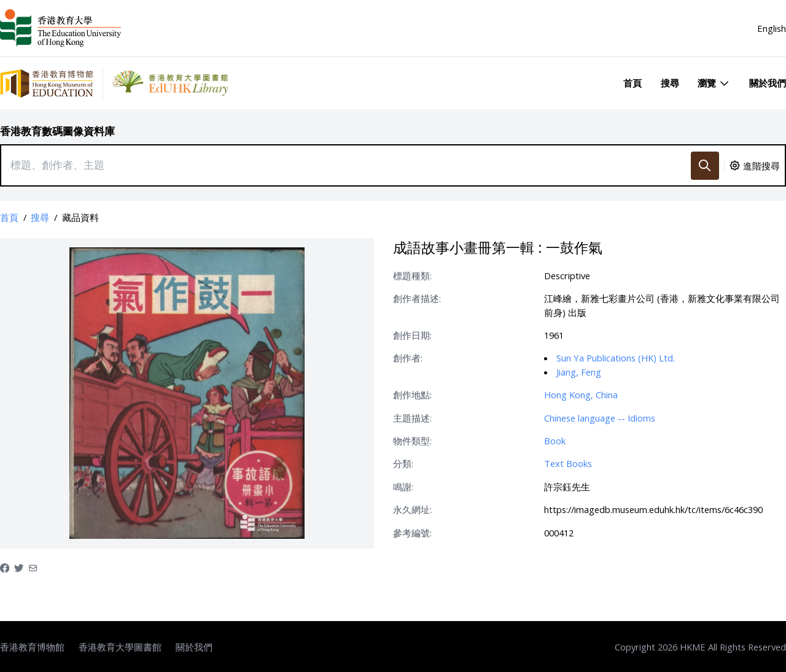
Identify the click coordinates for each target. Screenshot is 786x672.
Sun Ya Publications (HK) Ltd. (616, 358)
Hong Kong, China (581, 395)
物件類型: (412, 441)
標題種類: (412, 276)
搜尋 (670, 83)
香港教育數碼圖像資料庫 (57, 131)
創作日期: (412, 335)
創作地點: (412, 395)
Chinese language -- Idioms (600, 418)
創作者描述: (417, 298)
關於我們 (768, 83)
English (772, 28)
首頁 (632, 83)
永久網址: (412, 509)
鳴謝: (403, 487)
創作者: (408, 358)
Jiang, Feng (579, 372)
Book (555, 441)
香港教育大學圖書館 (120, 647)
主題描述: (412, 418)
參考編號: (412, 533)
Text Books (568, 463)
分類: (403, 463)
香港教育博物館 (32, 647)
